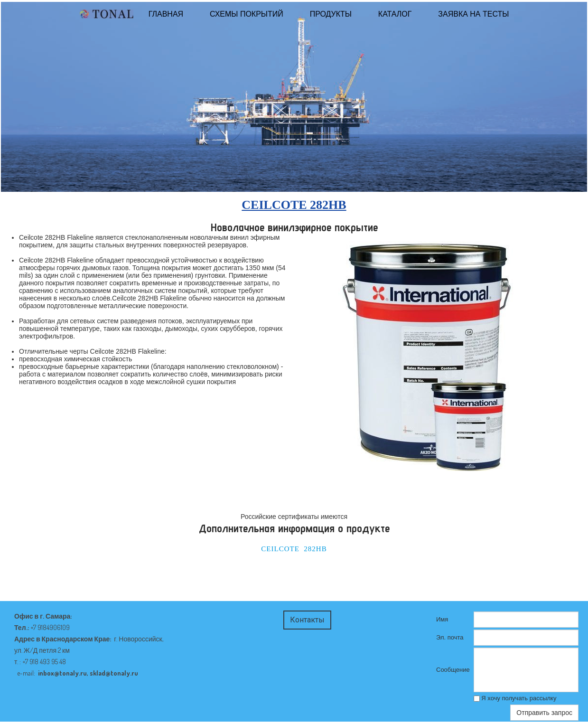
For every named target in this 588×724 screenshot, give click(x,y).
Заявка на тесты (473, 14)
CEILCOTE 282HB (294, 549)
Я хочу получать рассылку (515, 698)
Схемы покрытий (247, 14)
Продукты (331, 14)
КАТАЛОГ (395, 14)
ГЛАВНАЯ (166, 14)
